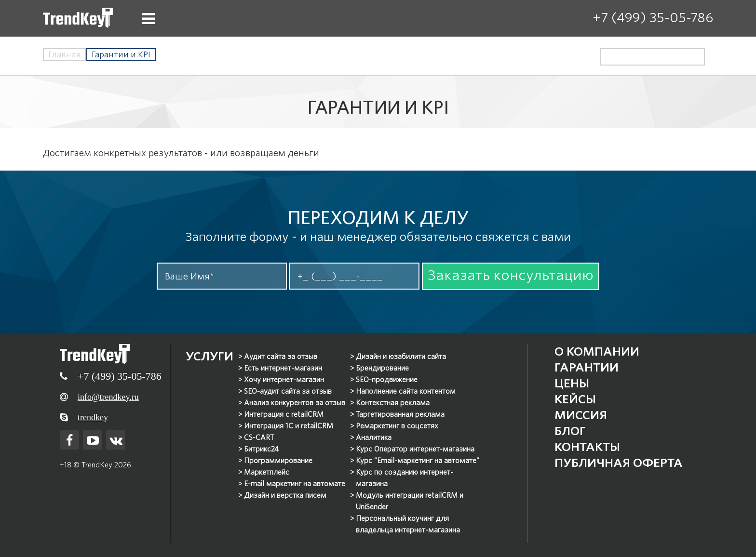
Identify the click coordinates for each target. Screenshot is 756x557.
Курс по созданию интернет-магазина (405, 478)
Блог (570, 431)
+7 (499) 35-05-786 (653, 18)
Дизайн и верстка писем (285, 495)
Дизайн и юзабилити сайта (401, 357)
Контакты (587, 447)
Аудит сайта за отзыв (281, 357)
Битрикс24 (261, 449)
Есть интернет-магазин (283, 368)
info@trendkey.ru (108, 397)
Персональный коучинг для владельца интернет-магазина (408, 524)
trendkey (93, 417)
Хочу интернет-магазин (284, 380)
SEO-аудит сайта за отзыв (288, 391)
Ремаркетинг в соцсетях (397, 426)
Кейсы (575, 399)
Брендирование (382, 368)
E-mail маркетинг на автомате (295, 484)
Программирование (278, 461)
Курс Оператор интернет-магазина (415, 449)
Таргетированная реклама (400, 414)
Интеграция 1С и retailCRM (289, 426)
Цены (572, 383)
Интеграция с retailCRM (284, 414)
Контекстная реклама (393, 403)
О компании (597, 351)
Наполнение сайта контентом (406, 391)
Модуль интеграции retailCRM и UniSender (410, 501)
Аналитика (374, 438)
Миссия (581, 415)
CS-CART (259, 438)
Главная (64, 55)
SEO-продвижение (387, 380)
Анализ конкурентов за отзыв (295, 403)
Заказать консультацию (511, 275)
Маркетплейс (267, 472)
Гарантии (587, 367)
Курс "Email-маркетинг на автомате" (418, 461)
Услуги (209, 357)
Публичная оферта (619, 463)
